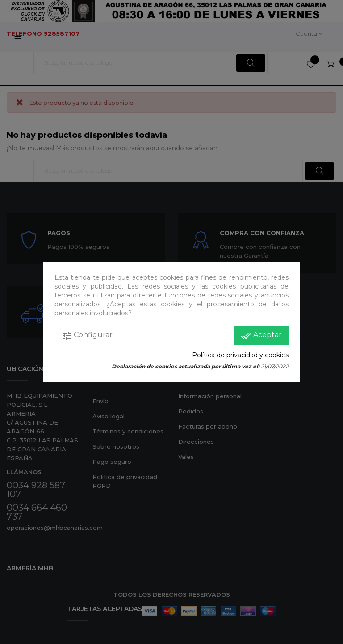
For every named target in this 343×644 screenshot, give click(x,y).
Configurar (87, 336)
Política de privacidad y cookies (240, 355)
